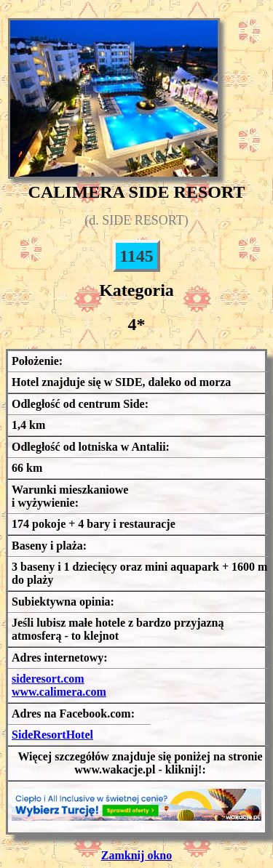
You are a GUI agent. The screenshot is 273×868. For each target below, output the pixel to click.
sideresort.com (48, 679)
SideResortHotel (52, 735)
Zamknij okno (136, 855)
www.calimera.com (59, 692)
